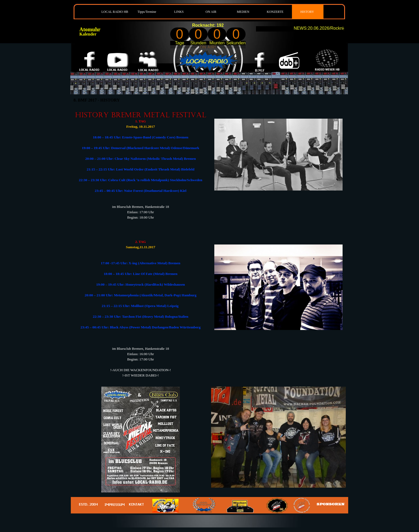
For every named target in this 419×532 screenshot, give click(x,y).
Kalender (88, 34)
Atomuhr (90, 29)
